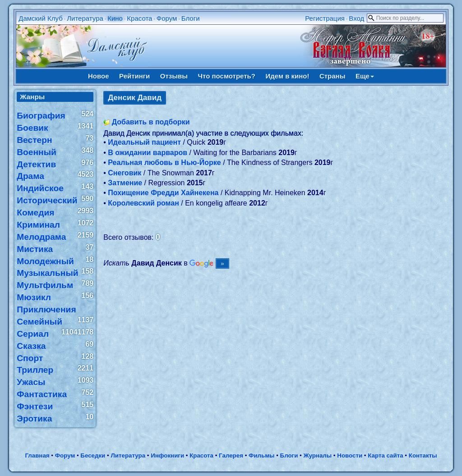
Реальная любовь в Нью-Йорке (164, 162)
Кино (115, 18)
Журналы (317, 455)
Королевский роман (143, 203)
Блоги (191, 18)
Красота (139, 18)
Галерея (231, 455)
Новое (99, 76)
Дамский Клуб (41, 18)
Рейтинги (134, 76)
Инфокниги (167, 455)
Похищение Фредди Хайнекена (163, 193)
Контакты (423, 455)
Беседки (93, 455)
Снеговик (125, 173)
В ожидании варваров (148, 153)
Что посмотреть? (227, 76)
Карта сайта (385, 455)
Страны (333, 76)
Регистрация (325, 18)
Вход (356, 18)
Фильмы (261, 455)
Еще (365, 76)
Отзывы (174, 76)
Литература (85, 18)
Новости (350, 455)
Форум (167, 18)
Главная (37, 455)
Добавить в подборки (151, 122)
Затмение (125, 183)
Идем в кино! (287, 76)
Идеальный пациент (144, 142)
